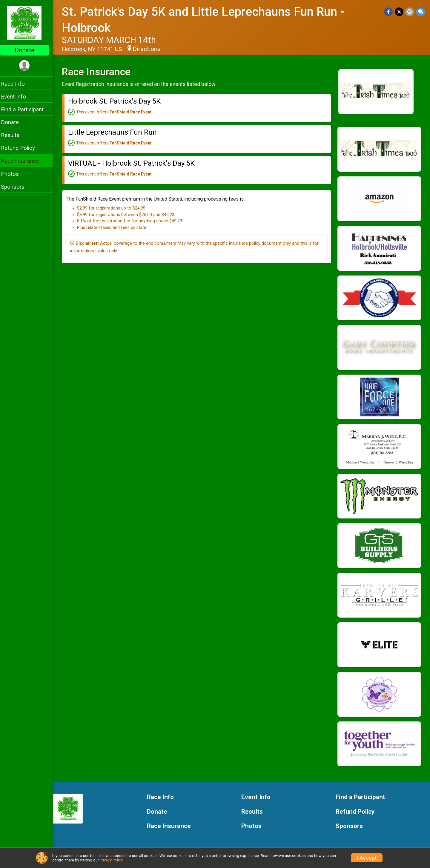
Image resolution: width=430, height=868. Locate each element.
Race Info (17, 84)
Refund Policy (22, 148)
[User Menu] (29, 66)
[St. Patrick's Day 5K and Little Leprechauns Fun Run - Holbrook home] (29, 23)
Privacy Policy (111, 860)
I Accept (367, 858)
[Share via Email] (410, 12)
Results (14, 135)
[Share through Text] (421, 12)
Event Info (17, 97)
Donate (28, 50)
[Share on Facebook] (389, 12)
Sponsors (17, 187)
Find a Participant (26, 109)
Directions (150, 49)
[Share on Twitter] (399, 12)
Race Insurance (24, 161)
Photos (14, 174)
